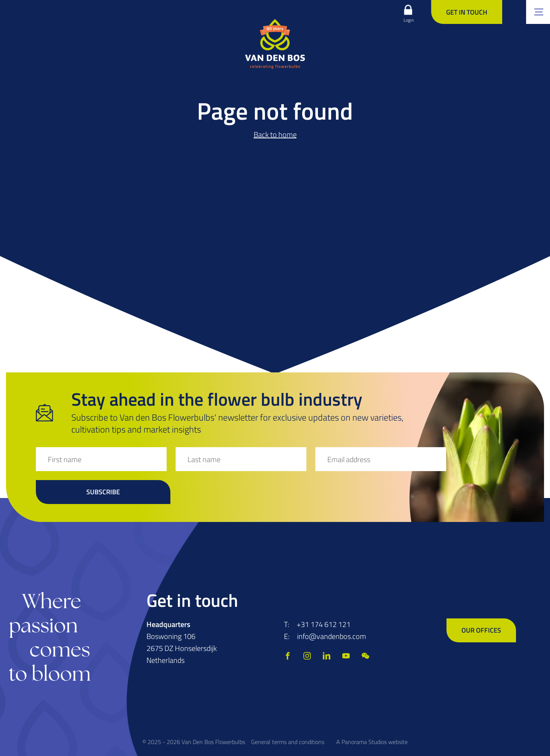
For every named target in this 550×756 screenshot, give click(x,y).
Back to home (275, 134)
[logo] (275, 44)
